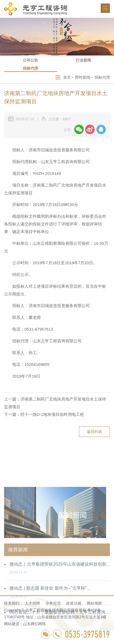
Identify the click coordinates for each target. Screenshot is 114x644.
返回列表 (94, 432)
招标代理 (30, 68)
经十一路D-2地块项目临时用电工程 (52, 414)
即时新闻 (83, 77)
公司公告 (30, 60)
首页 (67, 77)
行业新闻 (84, 60)
